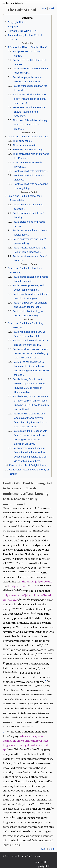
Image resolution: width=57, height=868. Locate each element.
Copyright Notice (17, 22)
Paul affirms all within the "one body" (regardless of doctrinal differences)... (29, 99)
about (16, 856)
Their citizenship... (23, 141)
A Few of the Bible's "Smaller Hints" (27, 47)
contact (27, 856)
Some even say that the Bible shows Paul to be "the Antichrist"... (29, 112)
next (52, 8)
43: (5, 732)
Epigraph (13, 26)
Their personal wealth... (25, 145)
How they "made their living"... (29, 149)
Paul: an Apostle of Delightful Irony (28, 465)
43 (45, 681)
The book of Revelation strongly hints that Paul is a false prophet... (30, 125)
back (44, 8)
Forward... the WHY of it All (23, 31)
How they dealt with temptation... (31, 171)
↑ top (6, 856)
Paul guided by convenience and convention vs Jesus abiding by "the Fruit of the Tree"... (31, 353)
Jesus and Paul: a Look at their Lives (28, 137)
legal (38, 856)
